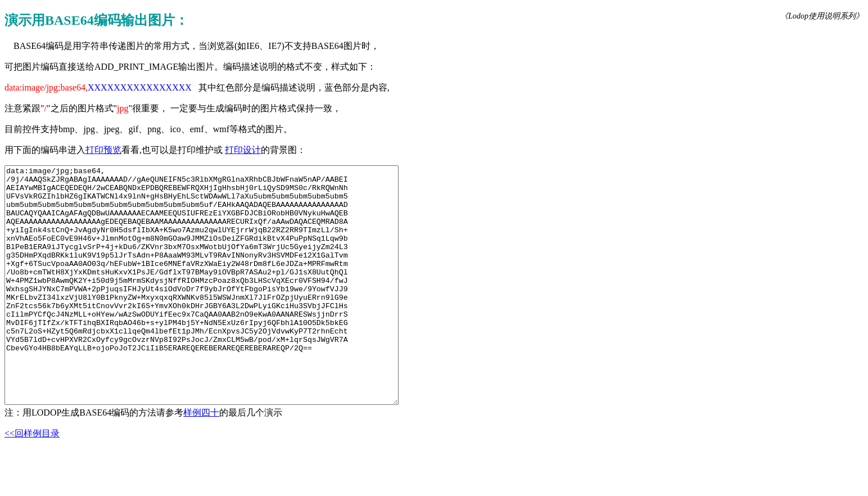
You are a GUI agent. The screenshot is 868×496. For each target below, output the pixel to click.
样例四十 (201, 460)
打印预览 (103, 150)
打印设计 (243, 150)
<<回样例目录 (32, 481)
